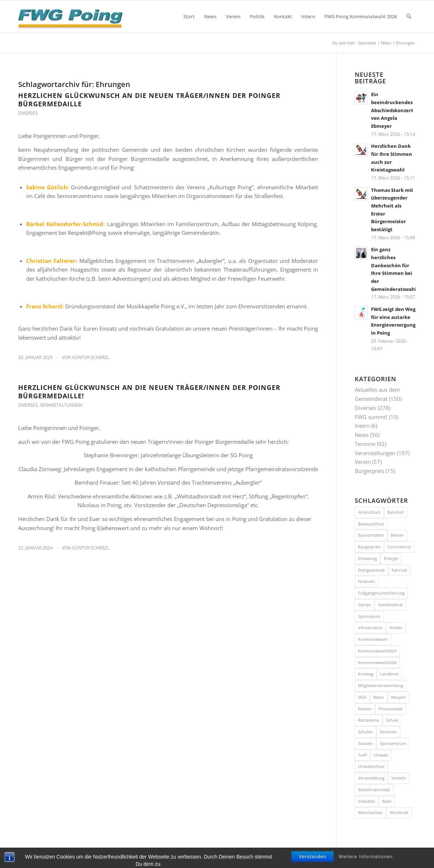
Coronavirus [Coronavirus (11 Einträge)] (399, 547)
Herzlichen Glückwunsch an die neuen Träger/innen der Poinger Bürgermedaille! (149, 392)
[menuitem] (189, 16)
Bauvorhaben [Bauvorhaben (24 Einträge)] (371, 535)
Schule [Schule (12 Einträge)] (392, 720)
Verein (363, 462)
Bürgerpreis (369, 471)
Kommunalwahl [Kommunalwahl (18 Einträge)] (373, 639)
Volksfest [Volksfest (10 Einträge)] (367, 801)
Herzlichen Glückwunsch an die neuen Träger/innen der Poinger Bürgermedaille (149, 100)
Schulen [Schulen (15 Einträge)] (365, 732)
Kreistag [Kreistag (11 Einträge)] (366, 674)
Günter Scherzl (91, 357)
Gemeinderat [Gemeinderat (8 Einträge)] (390, 605)
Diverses (28, 113)
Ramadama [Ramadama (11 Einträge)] (369, 720)
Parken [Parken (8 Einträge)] (365, 709)
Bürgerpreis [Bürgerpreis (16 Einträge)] (369, 547)
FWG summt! (371, 417)
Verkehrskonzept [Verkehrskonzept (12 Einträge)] (374, 790)
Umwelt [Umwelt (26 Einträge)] (381, 755)
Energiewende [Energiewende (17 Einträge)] (371, 570)
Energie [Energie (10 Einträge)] (391, 558)
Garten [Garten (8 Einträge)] (365, 605)
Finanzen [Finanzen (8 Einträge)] (367, 581)
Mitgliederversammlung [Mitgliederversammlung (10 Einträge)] (381, 685)
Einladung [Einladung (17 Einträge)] (367, 558)
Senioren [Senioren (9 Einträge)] (388, 732)
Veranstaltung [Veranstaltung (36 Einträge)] (371, 778)
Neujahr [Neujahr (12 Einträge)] (399, 697)
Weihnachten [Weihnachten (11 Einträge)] (370, 812)
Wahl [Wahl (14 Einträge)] (387, 801)
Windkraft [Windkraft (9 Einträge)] (399, 812)
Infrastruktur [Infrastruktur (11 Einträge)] (370, 628)
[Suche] (409, 16)
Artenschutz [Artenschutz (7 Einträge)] (369, 512)
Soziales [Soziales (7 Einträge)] (365, 743)
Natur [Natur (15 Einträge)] (379, 697)
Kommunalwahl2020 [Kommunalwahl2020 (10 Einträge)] (377, 651)
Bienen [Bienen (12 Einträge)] (397, 535)
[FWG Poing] (70, 16)
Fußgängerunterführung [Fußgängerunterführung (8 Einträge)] (381, 593)
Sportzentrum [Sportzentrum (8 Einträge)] (393, 743)
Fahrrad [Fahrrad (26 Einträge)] (399, 570)
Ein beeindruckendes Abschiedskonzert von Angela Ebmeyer (392, 110)
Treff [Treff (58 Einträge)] (362, 755)
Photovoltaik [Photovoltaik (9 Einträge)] (391, 709)
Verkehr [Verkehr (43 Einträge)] (399, 778)
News (362, 435)
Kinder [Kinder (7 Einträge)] (396, 628)
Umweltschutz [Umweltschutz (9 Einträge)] (371, 766)
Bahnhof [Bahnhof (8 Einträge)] (396, 512)
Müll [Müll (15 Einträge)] (362, 697)
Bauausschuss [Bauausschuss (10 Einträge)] (371, 524)
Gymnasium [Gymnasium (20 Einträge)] (369, 616)
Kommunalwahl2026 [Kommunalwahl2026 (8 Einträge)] (377, 662)
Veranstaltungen (61, 405)
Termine (365, 444)
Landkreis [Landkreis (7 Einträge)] (389, 674)
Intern (362, 426)
